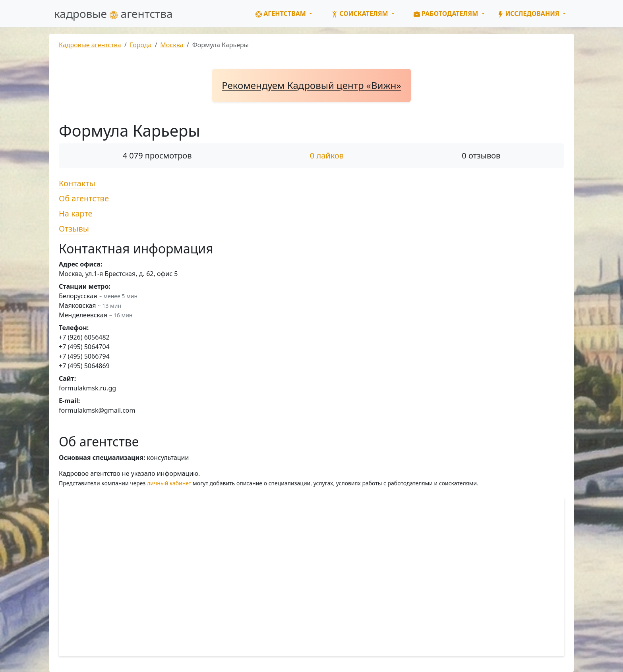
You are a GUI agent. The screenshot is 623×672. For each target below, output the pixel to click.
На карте (76, 213)
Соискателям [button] (361, 14)
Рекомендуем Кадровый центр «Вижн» (311, 85)
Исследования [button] (529, 14)
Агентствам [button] (282, 14)
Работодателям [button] (447, 14)
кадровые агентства (113, 14)
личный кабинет (169, 483)
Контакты (77, 183)
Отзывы (74, 229)
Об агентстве (84, 198)
